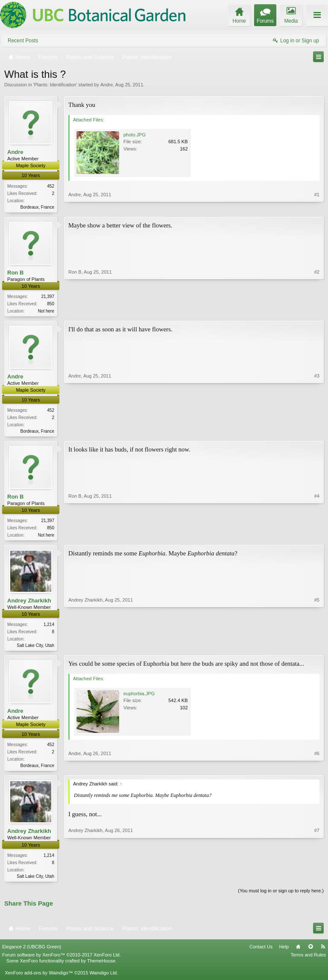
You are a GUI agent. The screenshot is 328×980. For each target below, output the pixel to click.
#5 (317, 648)
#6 (317, 769)
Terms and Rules (308, 960)
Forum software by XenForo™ (61, 960)
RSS (323, 952)
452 (51, 186)
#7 (317, 880)
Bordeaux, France (38, 207)
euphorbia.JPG (139, 697)
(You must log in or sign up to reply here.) (281, 896)
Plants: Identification (55, 85)
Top (310, 952)
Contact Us (261, 952)
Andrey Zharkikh (29, 604)
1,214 (49, 628)
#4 (317, 537)
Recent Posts (23, 41)
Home (298, 952)
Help (284, 952)
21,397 (48, 297)
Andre (107, 85)
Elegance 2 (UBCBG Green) (32, 952)
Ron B (15, 273)
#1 (317, 206)
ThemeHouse (101, 966)
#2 (317, 310)
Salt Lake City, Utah (35, 649)
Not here (46, 312)
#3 (317, 431)
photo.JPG (135, 135)
